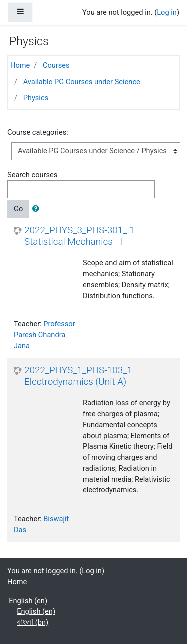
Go (18, 209)
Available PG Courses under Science (82, 82)
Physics (36, 98)
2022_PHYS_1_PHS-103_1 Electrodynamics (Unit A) (78, 376)
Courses (56, 65)
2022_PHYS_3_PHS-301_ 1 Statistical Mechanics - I (79, 236)
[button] (38, 209)
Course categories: (38, 132)
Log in (167, 12)
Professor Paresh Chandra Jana (45, 335)
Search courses (32, 175)
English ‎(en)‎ (28, 601)
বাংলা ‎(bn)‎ (33, 622)
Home (20, 65)
